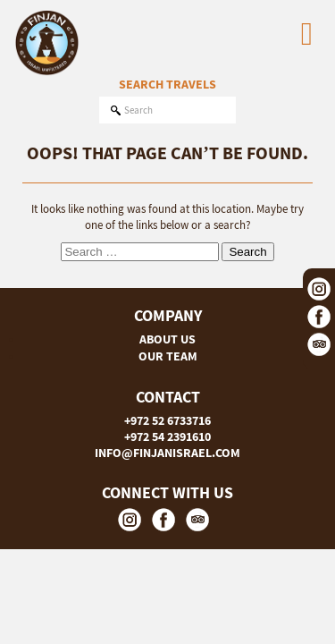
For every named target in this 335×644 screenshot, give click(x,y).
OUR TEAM (168, 356)
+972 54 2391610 (167, 436)
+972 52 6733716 (167, 420)
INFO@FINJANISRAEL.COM (167, 453)
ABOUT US (167, 339)
